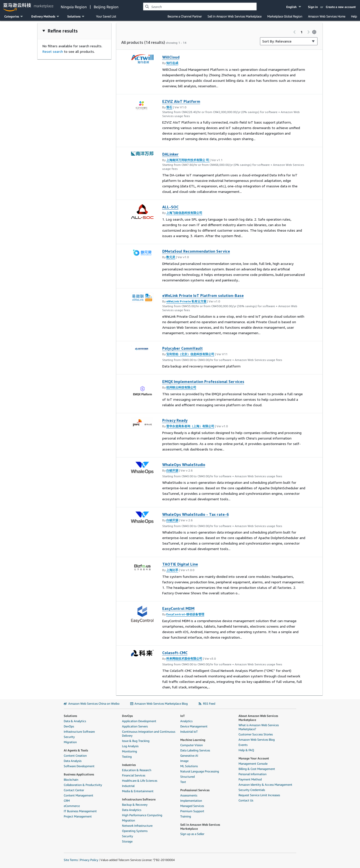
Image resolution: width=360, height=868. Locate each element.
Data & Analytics (75, 721)
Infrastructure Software (79, 732)
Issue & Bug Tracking (136, 741)
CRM (67, 801)
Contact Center (74, 790)
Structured (187, 777)
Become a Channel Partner (185, 16)
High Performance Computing (142, 815)
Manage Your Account (254, 758)
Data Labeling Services (195, 750)
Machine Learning (193, 740)
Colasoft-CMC (175, 653)
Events (243, 745)
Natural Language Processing (200, 771)
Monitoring (129, 751)
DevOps (69, 726)
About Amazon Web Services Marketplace (258, 718)
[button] (294, 7)
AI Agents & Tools (76, 750)
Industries (129, 765)
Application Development (139, 721)
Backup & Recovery (135, 805)
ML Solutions (189, 766)
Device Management (194, 726)
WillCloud (171, 57)
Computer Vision (191, 745)
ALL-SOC (170, 207)
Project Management (78, 816)
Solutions (70, 716)
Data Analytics (132, 810)
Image (184, 761)
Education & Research (137, 770)
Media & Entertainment (138, 791)
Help (354, 16)
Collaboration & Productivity (83, 785)
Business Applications (79, 774)
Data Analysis (73, 761)
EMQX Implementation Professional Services (203, 381)
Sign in (313, 7)
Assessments (189, 795)
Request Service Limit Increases (259, 795)
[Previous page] (294, 32)
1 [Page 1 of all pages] (301, 32)
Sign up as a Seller (192, 834)
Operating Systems (135, 831)
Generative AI (189, 756)
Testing (127, 757)
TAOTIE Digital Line (180, 564)
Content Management (78, 795)
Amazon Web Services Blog (257, 740)
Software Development (79, 766)
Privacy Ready (175, 420)
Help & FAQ (246, 750)
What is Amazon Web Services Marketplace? (259, 727)
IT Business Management (80, 811)
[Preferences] (314, 32)
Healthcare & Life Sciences (140, 781)
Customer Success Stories (256, 734)
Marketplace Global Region (285, 16)
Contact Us (246, 800)
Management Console (253, 764)
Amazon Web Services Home (327, 16)
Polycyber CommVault (182, 348)
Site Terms (71, 860)
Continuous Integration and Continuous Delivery (149, 734)
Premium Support (192, 811)
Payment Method (250, 779)
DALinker (170, 154)
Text (183, 782)
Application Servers (135, 726)
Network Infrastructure (137, 826)
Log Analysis (130, 746)
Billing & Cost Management (257, 769)
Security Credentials (252, 790)
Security (69, 737)
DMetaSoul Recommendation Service (196, 251)
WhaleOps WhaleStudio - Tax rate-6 (195, 514)
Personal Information (252, 774)
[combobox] (200, 7)
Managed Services (192, 806)
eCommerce (72, 806)
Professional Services (195, 790)
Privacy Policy (89, 860)
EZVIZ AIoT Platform (181, 101)
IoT (182, 716)
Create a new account (341, 7)
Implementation (191, 801)
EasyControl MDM (178, 608)
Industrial (128, 786)
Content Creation (75, 756)
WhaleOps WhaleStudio (184, 465)
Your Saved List (106, 16)
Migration (70, 742)
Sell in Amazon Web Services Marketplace (234, 16)
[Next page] (308, 32)
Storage (127, 841)
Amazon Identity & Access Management (265, 785)
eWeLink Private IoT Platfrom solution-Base (203, 295)
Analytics (186, 721)
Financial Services (134, 775)
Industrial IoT (189, 732)
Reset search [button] (53, 51)
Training (186, 816)
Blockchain (71, 780)
